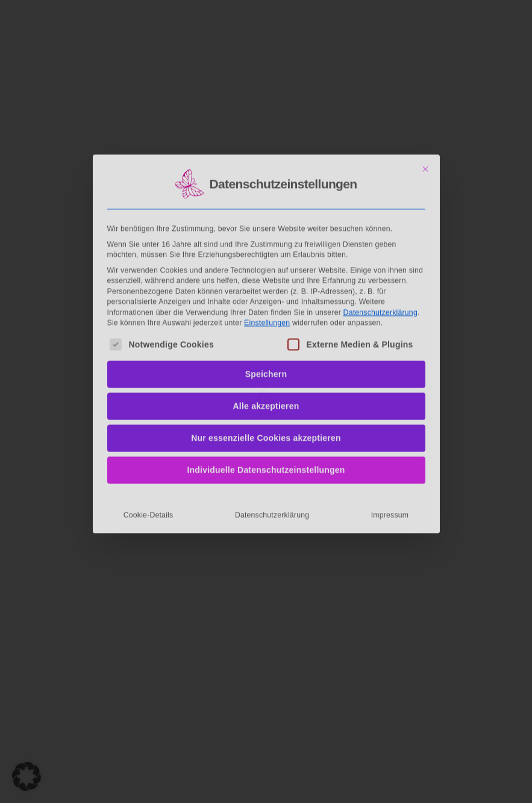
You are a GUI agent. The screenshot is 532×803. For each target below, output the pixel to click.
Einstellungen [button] (267, 241)
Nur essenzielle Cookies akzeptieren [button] (266, 357)
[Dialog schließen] (425, 87)
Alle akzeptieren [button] (266, 325)
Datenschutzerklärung (380, 231)
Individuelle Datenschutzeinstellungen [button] (266, 389)
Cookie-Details (149, 434)
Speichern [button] (266, 293)
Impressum (390, 434)
